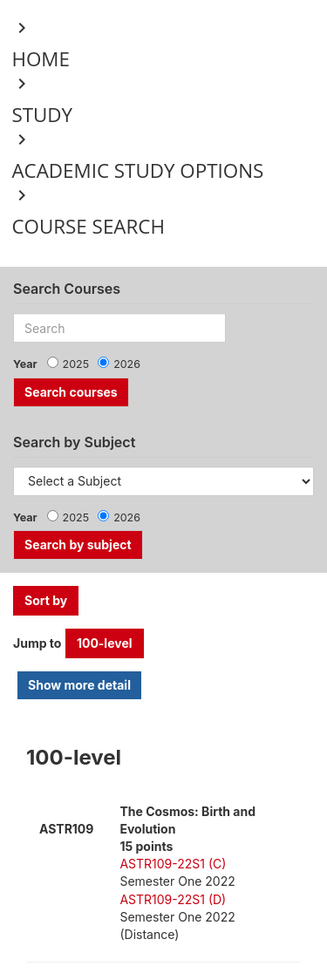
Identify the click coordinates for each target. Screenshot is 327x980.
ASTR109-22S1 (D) (173, 899)
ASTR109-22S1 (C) (173, 864)
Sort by (46, 600)
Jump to (37, 643)
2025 (76, 364)
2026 (127, 364)
